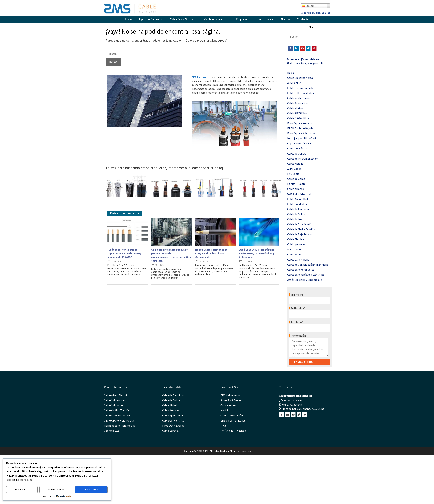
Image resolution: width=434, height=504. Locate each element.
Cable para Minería (298, 259)
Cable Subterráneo (298, 98)
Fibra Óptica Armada (299, 123)
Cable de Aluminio (298, 209)
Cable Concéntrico (298, 148)
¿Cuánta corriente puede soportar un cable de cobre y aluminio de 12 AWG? (125, 253)
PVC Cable (293, 174)
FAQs (223, 426)
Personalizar (22, 489)
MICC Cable (294, 249)
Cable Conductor (297, 204)
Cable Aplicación (218, 19)
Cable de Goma (296, 179)
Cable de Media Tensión (301, 229)
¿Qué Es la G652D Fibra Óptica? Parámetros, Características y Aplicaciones (257, 253)
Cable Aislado (295, 164)
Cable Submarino (297, 103)
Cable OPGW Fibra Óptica (119, 420)
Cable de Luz (295, 219)
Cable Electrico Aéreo (300, 78)
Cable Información (232, 415)
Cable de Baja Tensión (300, 234)
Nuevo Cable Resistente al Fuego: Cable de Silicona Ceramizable (211, 253)
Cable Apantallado (298, 199)
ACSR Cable (294, 83)
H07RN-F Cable (296, 184)
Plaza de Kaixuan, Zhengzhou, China (306, 63)
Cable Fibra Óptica (185, 19)
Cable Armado (296, 189)
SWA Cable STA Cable (300, 194)
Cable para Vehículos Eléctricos (306, 275)
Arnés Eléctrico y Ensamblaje (305, 280)
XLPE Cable (294, 169)
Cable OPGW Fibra (298, 118)
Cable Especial (171, 431)
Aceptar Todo (91, 489)
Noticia (286, 19)
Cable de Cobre (296, 214)
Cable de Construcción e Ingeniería (308, 265)
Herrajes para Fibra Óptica (303, 138)
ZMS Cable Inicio (230, 395)
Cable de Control (297, 153)
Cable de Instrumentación (303, 159)
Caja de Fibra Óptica (299, 143)
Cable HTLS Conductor (301, 93)
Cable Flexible (296, 239)
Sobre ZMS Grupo (231, 400)
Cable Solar (294, 254)
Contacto (303, 19)
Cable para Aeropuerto (301, 270)
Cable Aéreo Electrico (117, 395)
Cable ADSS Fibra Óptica (118, 415)
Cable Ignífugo (296, 244)
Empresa (245, 19)
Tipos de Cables (153, 19)
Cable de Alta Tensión (300, 224)
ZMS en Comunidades (233, 420)
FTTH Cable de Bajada (300, 128)
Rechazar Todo (56, 489)
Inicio (128, 19)
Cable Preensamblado (300, 88)
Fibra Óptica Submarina (301, 133)
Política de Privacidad (233, 431)
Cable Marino (295, 108)
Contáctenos (228, 405)
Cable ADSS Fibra (297, 113)
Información (266, 19)
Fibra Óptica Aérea (173, 426)
